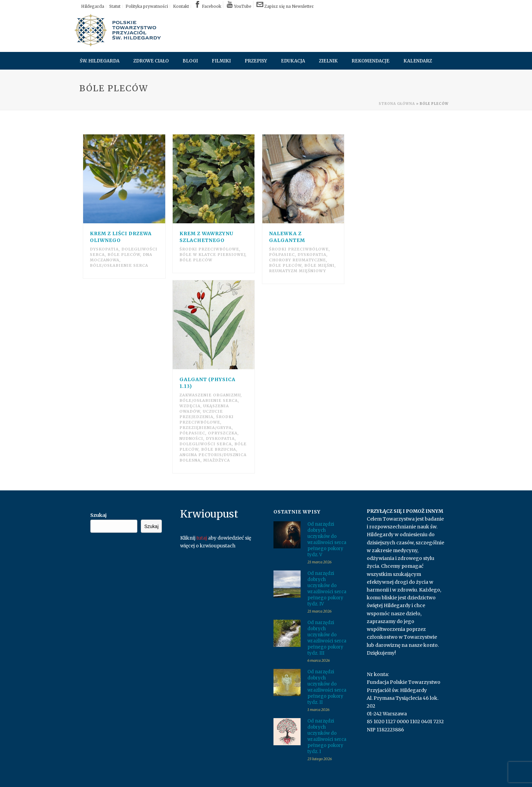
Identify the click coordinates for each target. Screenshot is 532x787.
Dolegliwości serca (206, 444)
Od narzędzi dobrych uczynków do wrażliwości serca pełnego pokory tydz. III (327, 638)
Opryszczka (223, 433)
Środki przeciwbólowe (209, 249)
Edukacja (293, 61)
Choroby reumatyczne (298, 260)
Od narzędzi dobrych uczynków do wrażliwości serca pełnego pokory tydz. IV (327, 589)
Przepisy (256, 61)
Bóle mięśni (319, 265)
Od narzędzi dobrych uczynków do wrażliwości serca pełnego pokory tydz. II (327, 687)
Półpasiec (282, 255)
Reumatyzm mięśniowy (298, 271)
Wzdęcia (190, 406)
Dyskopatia (104, 249)
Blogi (190, 61)
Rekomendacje (370, 61)
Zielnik (328, 61)
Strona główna (397, 104)
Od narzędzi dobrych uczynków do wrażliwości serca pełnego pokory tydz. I (327, 736)
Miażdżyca (217, 460)
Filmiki (221, 61)
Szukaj (98, 515)
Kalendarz (418, 61)
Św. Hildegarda (100, 61)
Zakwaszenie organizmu (210, 395)
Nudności (191, 438)
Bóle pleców (124, 255)
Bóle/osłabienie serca (119, 265)
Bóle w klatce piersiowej (212, 255)
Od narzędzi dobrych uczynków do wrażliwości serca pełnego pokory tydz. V (327, 539)
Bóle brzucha (219, 449)
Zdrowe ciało (151, 61)
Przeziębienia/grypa (206, 428)
